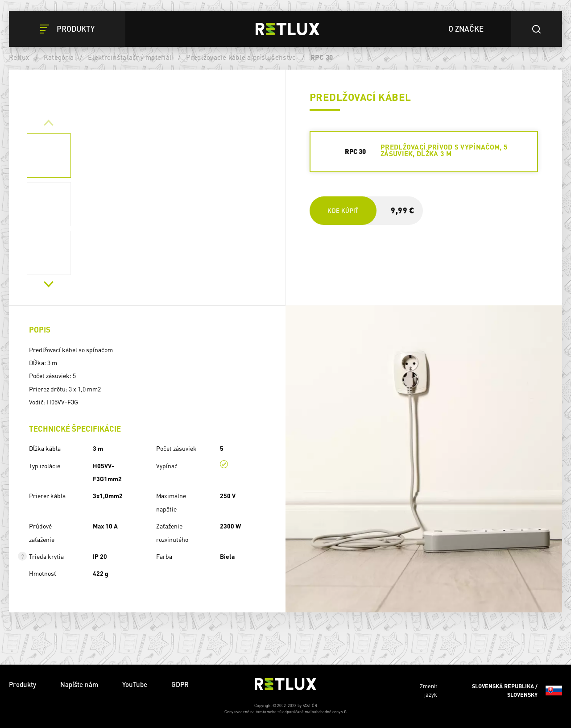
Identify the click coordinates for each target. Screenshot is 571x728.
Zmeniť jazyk (491, 691)
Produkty (23, 684)
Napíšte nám (79, 684)
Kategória (59, 57)
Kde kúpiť (343, 210)
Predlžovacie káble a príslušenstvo (241, 57)
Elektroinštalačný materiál (130, 57)
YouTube (135, 684)
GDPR (180, 684)
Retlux (19, 57)
